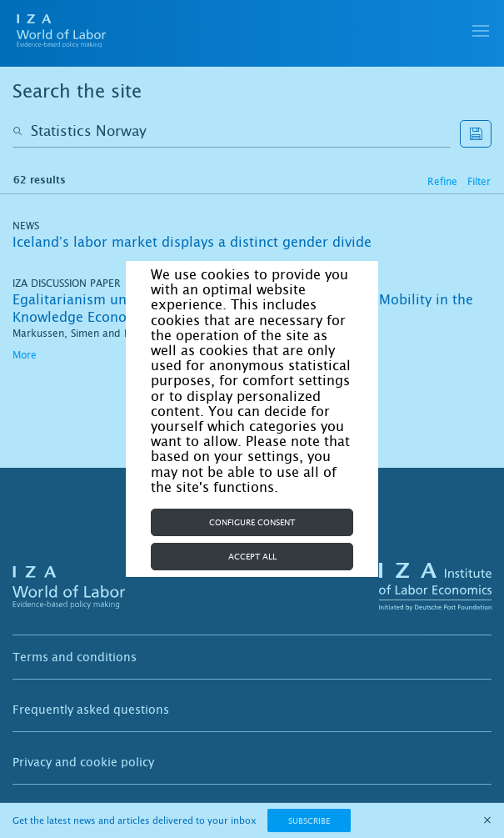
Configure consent (252, 522)
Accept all (252, 557)
